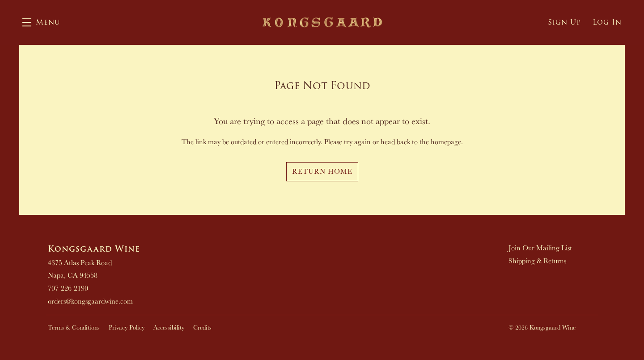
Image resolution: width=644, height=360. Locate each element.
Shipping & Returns (537, 261)
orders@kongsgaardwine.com (90, 301)
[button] (41, 22)
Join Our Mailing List (540, 248)
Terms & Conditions (74, 327)
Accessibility (169, 327)
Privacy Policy (127, 327)
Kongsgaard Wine (322, 22)
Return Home (322, 171)
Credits (202, 327)
